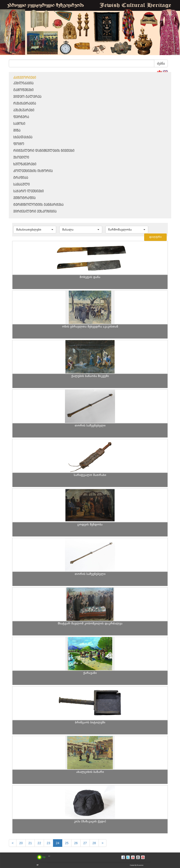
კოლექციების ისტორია (33, 171)
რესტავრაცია (25, 104)
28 (94, 843)
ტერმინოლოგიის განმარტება (38, 205)
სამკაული (22, 185)
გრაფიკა (21, 178)
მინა (17, 131)
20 (21, 843)
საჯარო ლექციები (29, 191)
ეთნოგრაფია (24, 198)
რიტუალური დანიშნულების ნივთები (44, 151)
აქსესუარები (24, 110)
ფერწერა (21, 117)
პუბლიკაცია (23, 83)
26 (76, 843)
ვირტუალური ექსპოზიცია (35, 212)
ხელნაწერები (25, 164)
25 (67, 843)
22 (39, 843)
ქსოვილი (21, 158)
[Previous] (13, 843)
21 (30, 843)
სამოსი (19, 124)
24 (58, 843)
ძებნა (161, 63)
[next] (102, 843)
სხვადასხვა (23, 137)
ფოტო (19, 144)
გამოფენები (23, 90)
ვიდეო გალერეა (27, 97)
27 (85, 843)
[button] (35, 230)
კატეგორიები (25, 78)
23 (48, 843)
